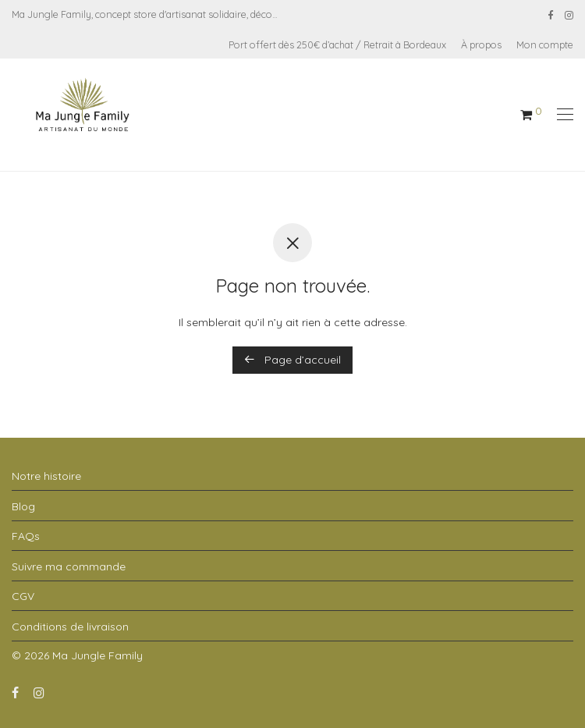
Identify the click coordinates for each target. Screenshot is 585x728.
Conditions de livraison (70, 627)
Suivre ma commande (69, 566)
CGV (23, 596)
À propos (481, 45)
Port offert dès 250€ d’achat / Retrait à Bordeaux (337, 45)
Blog (23, 506)
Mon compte (545, 45)
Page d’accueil (292, 360)
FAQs (26, 536)
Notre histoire (46, 476)
